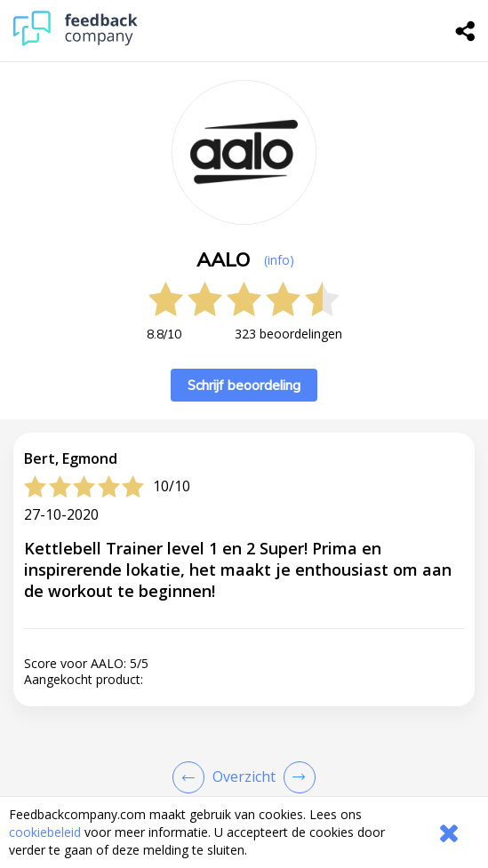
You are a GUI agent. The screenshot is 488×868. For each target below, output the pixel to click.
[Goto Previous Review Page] (192, 777)
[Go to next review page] (296, 777)
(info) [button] (279, 260)
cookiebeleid (45, 832)
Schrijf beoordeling (244, 385)
